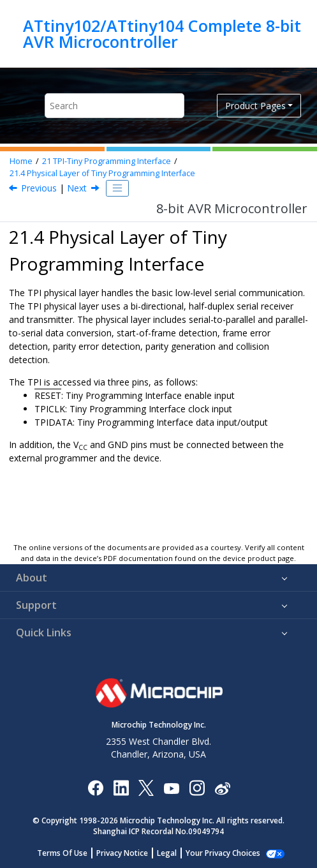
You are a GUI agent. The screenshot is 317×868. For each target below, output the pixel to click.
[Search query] (114, 106)
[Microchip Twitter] (146, 787)
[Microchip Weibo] (222, 787)
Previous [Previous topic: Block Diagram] (39, 188)
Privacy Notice (122, 853)
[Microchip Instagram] (197, 787)
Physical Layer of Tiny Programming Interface (102, 173)
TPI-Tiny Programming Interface (107, 161)
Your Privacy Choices (223, 853)
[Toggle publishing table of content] (117, 188)
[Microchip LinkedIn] (121, 787)
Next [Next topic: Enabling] (77, 188)
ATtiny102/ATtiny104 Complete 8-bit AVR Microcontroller (162, 34)
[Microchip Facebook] (95, 787)
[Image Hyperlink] (171, 787)
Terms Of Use (62, 853)
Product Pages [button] (255, 106)
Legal (167, 853)
